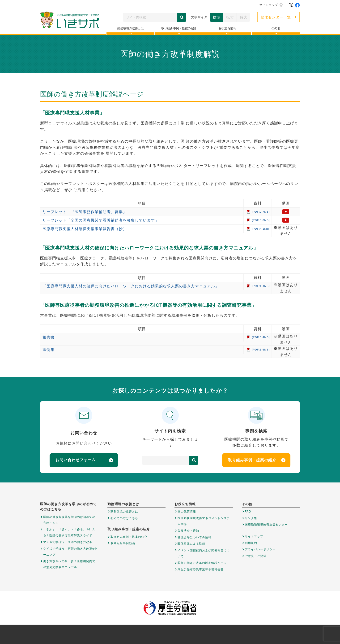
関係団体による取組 (191, 544)
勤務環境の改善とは (124, 512)
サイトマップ (269, 5)
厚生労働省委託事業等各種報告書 (201, 570)
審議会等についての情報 (194, 537)
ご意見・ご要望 (256, 556)
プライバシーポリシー (260, 549)
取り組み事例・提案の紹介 (257, 460)
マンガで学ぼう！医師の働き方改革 (68, 542)
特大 (243, 17)
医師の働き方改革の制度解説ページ (202, 563)
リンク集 (251, 518)
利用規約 (251, 543)
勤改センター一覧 (276, 17)
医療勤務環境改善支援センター (266, 525)
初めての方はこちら (124, 518)
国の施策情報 (187, 512)
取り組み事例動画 (123, 543)
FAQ (248, 512)
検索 (182, 17)
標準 (217, 17)
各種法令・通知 (188, 531)
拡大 (230, 17)
